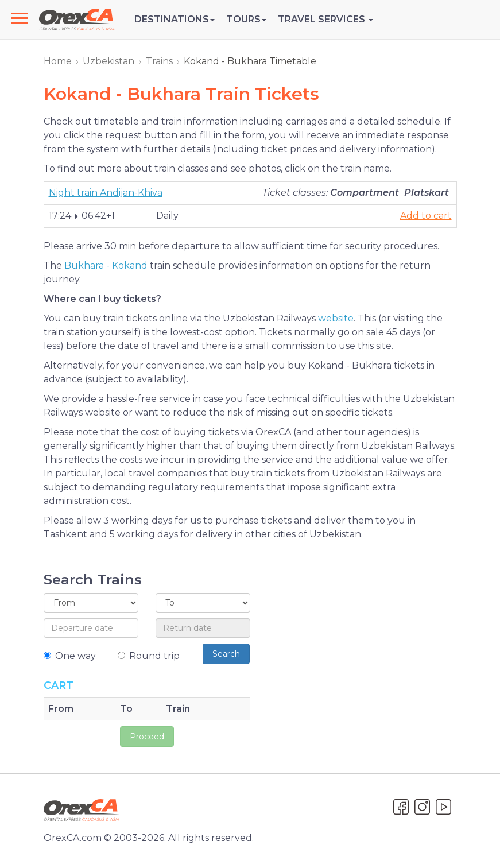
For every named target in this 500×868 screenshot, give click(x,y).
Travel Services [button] (325, 19)
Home (58, 61)
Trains (159, 61)
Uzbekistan (108, 61)
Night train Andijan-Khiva (106, 193)
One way (70, 656)
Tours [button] (246, 19)
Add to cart (426, 216)
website (336, 318)
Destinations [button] (175, 19)
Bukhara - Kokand (106, 266)
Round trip (149, 656)
